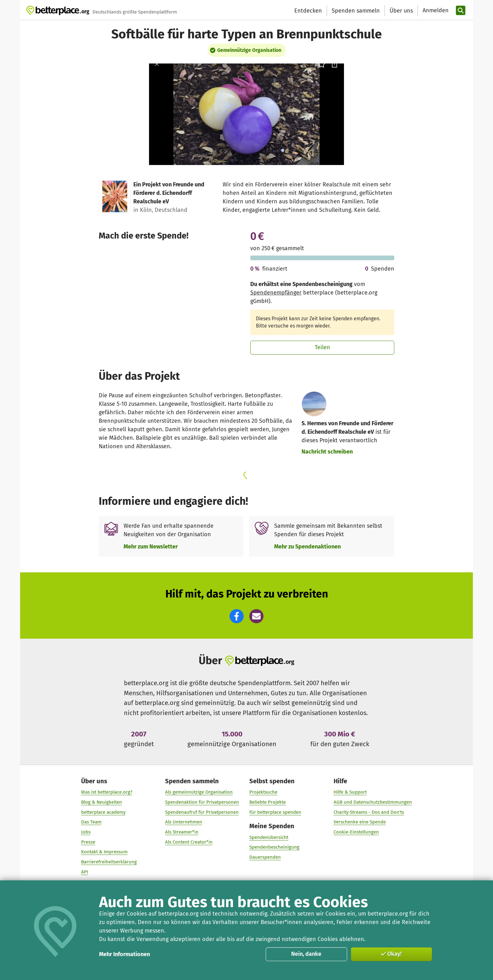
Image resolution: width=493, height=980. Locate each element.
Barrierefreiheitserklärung (109, 862)
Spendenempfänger (276, 293)
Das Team (91, 822)
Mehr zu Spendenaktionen (307, 547)
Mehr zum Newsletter (151, 547)
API (85, 872)
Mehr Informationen (125, 954)
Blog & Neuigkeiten (102, 802)
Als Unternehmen (184, 822)
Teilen (322, 347)
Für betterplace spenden (275, 812)
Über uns (401, 11)
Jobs (86, 832)
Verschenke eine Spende (360, 822)
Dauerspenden (265, 857)
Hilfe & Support (350, 792)
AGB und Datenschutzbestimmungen (373, 802)
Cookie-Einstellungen (356, 832)
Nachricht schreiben (327, 452)
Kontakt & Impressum (104, 852)
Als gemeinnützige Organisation (199, 792)
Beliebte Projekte (268, 802)
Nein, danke (306, 954)
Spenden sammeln (356, 11)
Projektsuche (263, 792)
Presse (88, 842)
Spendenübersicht (269, 837)
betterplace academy (103, 812)
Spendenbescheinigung (274, 847)
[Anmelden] (435, 11)
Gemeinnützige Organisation (249, 50)
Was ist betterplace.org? (107, 792)
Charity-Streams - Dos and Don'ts (369, 812)
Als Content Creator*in (189, 842)
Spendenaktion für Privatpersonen (202, 802)
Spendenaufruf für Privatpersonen (202, 812)
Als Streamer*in (182, 832)
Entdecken (308, 11)
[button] (237, 616)
